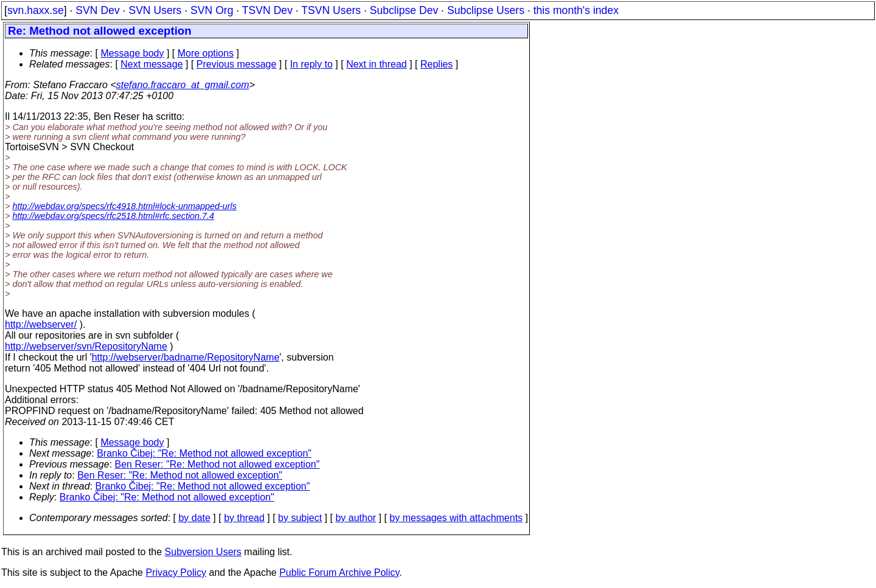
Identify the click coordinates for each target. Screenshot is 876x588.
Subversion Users (203, 552)
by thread (244, 518)
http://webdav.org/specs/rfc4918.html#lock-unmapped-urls (124, 206)
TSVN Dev (267, 10)
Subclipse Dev (404, 10)
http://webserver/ (41, 324)
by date (194, 518)
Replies (436, 64)
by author (356, 518)
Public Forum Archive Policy (339, 572)
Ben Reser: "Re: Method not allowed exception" (217, 464)
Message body (132, 53)
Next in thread (377, 64)
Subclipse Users (486, 10)
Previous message (237, 64)
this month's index (576, 10)
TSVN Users (331, 10)
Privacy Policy (176, 572)
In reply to (311, 64)
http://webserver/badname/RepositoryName (186, 357)
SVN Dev (97, 10)
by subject (300, 518)
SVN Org (212, 10)
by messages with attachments (456, 518)
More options (206, 53)
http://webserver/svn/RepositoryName (86, 346)
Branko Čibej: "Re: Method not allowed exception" (204, 453)
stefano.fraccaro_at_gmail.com (183, 85)
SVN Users (155, 10)
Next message (151, 64)
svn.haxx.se (36, 10)
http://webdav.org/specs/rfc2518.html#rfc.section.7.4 (113, 216)
